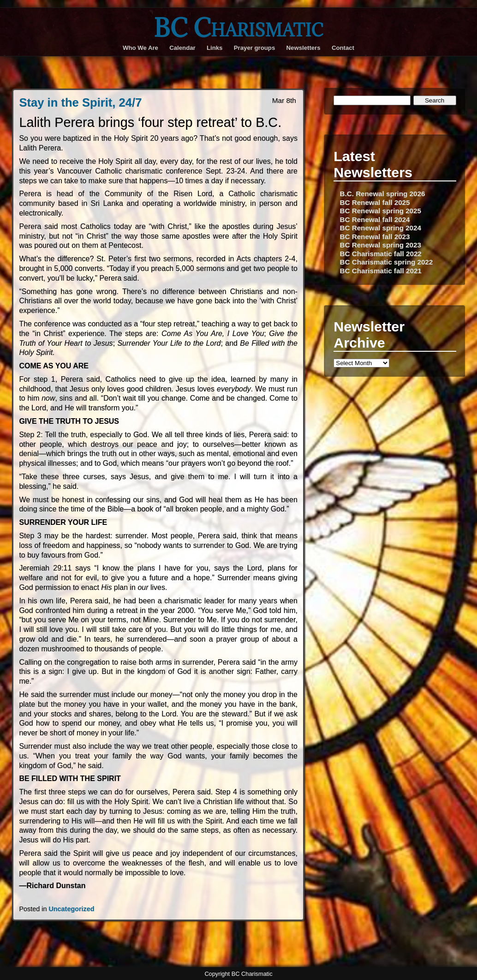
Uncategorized (71, 909)
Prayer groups (254, 48)
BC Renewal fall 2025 (375, 202)
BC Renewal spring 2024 (381, 228)
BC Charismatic (238, 27)
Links (215, 48)
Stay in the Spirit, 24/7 (80, 102)
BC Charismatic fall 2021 (381, 271)
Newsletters (304, 48)
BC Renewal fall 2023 (375, 237)
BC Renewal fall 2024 (375, 219)
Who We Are (140, 48)
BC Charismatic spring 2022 (387, 262)
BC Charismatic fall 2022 (381, 254)
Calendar (182, 48)
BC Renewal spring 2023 (381, 245)
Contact (343, 48)
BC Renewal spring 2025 (381, 211)
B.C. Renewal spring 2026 (383, 194)
